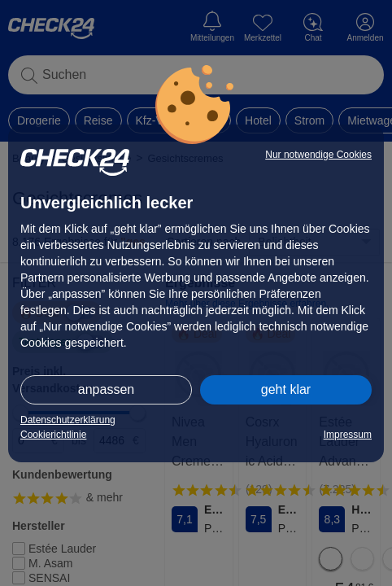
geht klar (286, 389)
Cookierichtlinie (53, 435)
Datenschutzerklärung (68, 420)
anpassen (106, 389)
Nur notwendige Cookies (318, 155)
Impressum (348, 435)
